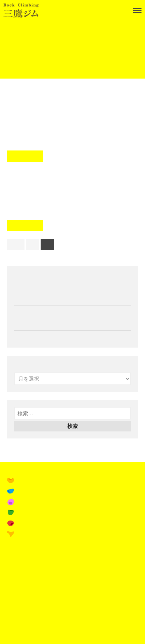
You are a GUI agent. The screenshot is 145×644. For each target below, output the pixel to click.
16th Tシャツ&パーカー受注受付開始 (57, 312)
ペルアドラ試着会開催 (40, 337)
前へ (16, 244)
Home (13, 28)
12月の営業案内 (33, 287)
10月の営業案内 (33, 324)
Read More (25, 156)
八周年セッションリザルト (72, 176)
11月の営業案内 (33, 299)
